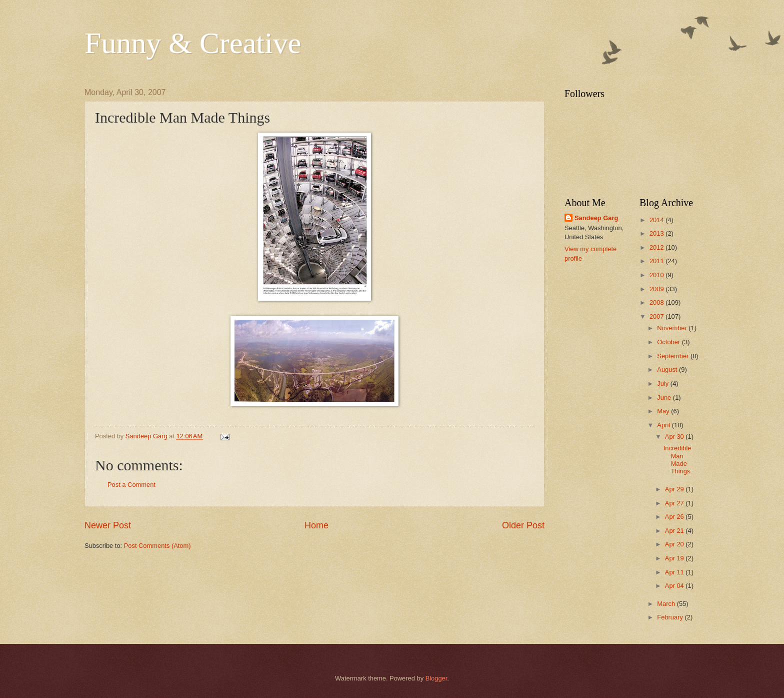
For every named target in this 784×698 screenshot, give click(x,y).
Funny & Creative (193, 43)
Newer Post (108, 525)
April (664, 425)
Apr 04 (675, 586)
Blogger (436, 678)
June (665, 398)
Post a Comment (131, 485)
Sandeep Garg (596, 218)
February (671, 617)
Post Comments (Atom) (157, 546)
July (663, 384)
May (664, 411)
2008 (657, 302)
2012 (657, 247)
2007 (657, 316)
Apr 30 (675, 437)
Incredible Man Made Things (677, 460)
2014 (657, 220)
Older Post (523, 525)
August (668, 370)
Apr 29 (675, 489)
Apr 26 (675, 517)
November (673, 328)
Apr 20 (675, 544)
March (667, 604)
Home (316, 525)
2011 (657, 261)
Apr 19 (675, 558)
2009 (657, 289)
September (674, 356)
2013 (657, 233)
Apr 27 (675, 503)
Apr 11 (675, 572)
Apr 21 (675, 531)
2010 (657, 275)
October (669, 342)
